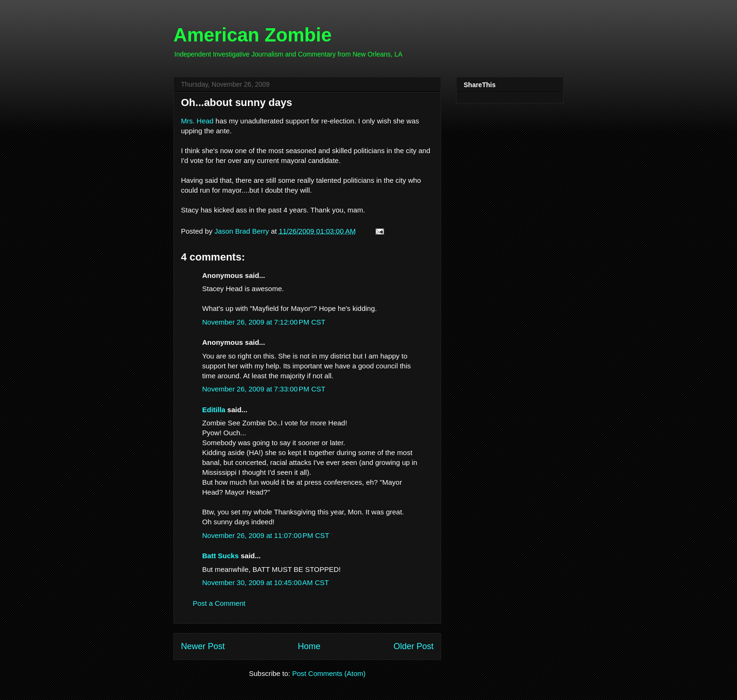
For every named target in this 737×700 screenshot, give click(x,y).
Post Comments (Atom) (329, 673)
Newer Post (203, 646)
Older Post (414, 646)
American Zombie (253, 35)
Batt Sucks (221, 556)
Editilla (214, 410)
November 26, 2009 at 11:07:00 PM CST (266, 535)
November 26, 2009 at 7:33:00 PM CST (264, 389)
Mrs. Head (197, 121)
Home (309, 646)
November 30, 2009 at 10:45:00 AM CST (266, 582)
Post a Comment (219, 603)
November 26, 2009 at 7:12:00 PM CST (264, 322)
